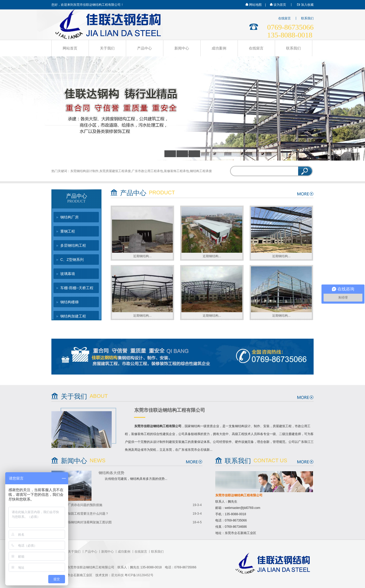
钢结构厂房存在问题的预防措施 (80, 505)
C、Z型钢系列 (72, 260)
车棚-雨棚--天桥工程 (77, 288)
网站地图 (253, 5)
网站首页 (70, 48)
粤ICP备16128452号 (139, 575)
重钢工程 (68, 231)
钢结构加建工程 (73, 316)
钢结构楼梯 (69, 302)
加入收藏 (305, 5)
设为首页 (278, 5)
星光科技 (117, 575)
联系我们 (307, 18)
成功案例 (219, 48)
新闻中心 (182, 48)
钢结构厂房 (69, 217)
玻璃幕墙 (68, 274)
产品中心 (144, 48)
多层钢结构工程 (73, 245)
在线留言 (285, 18)
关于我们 (107, 48)
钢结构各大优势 (111, 473)
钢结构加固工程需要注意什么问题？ (83, 514)
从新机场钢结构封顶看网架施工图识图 (85, 522)
